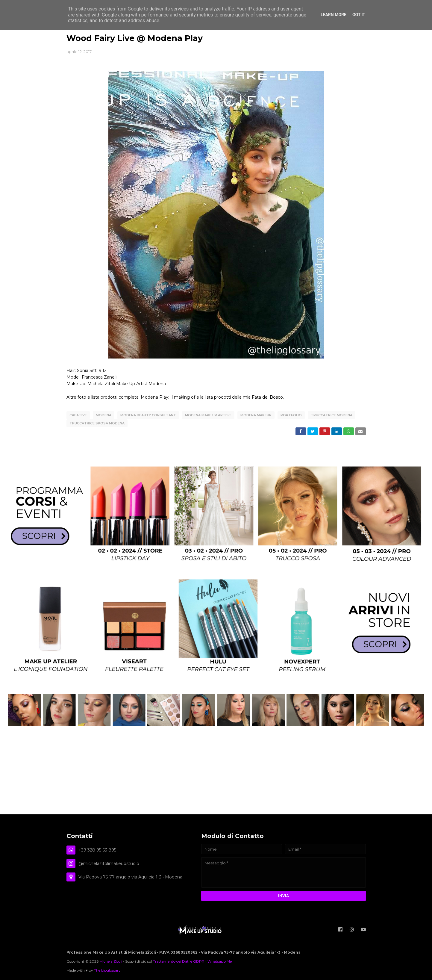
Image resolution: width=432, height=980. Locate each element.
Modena (104, 415)
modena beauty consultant (148, 415)
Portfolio (291, 415)
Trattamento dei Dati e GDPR (179, 960)
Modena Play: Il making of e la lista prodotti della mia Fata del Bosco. (212, 397)
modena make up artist (208, 415)
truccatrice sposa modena (97, 423)
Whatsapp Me (220, 960)
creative (78, 415)
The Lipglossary (107, 969)
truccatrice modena (332, 415)
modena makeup (256, 415)
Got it (359, 15)
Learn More (334, 15)
